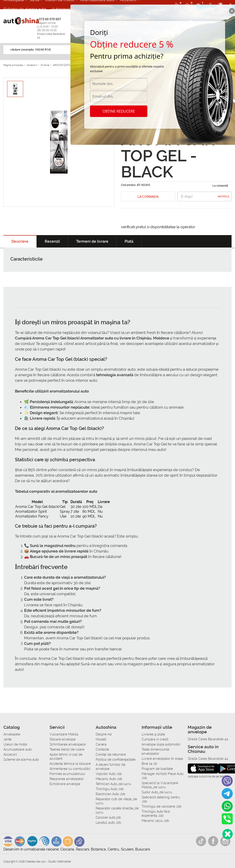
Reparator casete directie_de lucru (117, 810)
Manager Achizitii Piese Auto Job (162, 776)
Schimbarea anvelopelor (68, 744)
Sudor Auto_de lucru (157, 792)
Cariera (101, 744)
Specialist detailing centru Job (161, 799)
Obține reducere (119, 111)
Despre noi (104, 734)
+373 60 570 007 (53, 28)
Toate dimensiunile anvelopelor (155, 751)
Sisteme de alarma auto (25, 9)
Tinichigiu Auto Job (110, 789)
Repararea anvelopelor (67, 779)
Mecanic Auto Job (109, 779)
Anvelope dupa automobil (161, 744)
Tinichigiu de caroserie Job (162, 806)
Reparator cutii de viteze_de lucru (116, 801)
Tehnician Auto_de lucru (113, 784)
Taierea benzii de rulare (67, 749)
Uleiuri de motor (15, 744)
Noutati (101, 739)
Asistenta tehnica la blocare (70, 764)
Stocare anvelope (63, 739)
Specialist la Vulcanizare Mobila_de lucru (160, 785)
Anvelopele (12, 734)
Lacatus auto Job (108, 822)
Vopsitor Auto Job (109, 774)
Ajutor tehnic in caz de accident (66, 757)
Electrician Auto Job (111, 794)
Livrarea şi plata (153, 734)
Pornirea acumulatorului (67, 774)
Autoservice (62, 9)
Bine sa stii (149, 764)
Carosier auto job (108, 817)
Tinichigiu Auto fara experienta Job (156, 814)
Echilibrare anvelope (65, 784)
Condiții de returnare (111, 754)
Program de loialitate (157, 769)
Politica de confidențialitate (116, 760)
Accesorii (10, 754)
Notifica (224, 197)
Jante (7, 739)
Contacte (102, 749)
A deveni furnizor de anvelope (111, 767)
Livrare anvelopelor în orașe (162, 759)
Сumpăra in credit (155, 739)
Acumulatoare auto (18, 749)
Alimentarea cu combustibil (70, 769)
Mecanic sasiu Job (155, 821)
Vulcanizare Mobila (64, 734)
